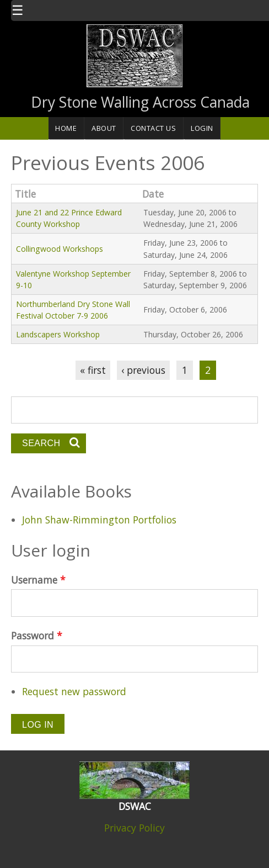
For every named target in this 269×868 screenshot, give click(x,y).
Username (38, 580)
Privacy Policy (134, 828)
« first (93, 370)
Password (37, 636)
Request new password (74, 691)
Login (202, 128)
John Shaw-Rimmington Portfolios (99, 520)
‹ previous (143, 370)
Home (66, 128)
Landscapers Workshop (58, 334)
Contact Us (153, 128)
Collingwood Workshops (60, 249)
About (104, 128)
